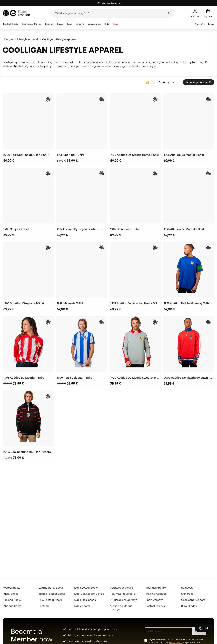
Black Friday (189, 606)
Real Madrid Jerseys (123, 594)
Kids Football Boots (86, 588)
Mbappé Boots (12, 606)
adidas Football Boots (52, 594)
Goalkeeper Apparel (194, 600)
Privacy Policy (176, 643)
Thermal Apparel (156, 588)
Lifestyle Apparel (28, 39)
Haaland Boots (12, 600)
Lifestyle (80, 24)
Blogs (211, 24)
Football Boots (11, 24)
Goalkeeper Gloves (31, 24)
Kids (107, 24)
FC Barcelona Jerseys (124, 600)
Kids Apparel (82, 606)
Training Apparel (156, 594)
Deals (115, 24)
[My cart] (208, 13)
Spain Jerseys (154, 600)
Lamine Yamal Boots (51, 588)
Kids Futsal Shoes (85, 600)
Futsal (60, 24)
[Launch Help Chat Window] (204, 628)
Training (49, 24)
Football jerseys (155, 606)
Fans (70, 24)
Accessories (94, 24)
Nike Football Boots (50, 600)
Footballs (44, 606)
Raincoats (187, 588)
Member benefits (108, 3)
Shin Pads (187, 594)
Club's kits (199, 24)
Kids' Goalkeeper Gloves (89, 594)
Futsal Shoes (11, 594)
